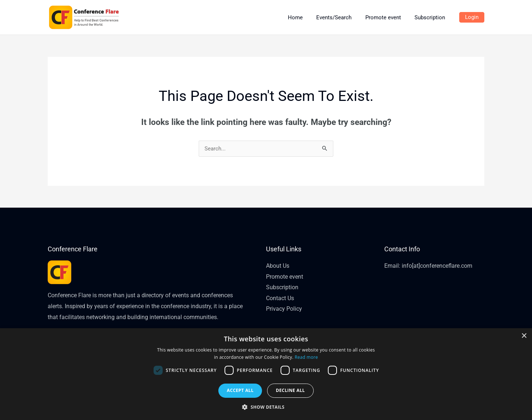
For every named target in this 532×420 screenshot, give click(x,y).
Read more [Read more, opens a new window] (306, 357)
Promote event (285, 277)
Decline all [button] (290, 390)
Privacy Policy (284, 309)
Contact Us (280, 299)
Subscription (282, 288)
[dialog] (266, 374)
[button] (266, 407)
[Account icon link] (472, 17)
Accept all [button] (240, 390)
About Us (278, 266)
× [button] (524, 336)
